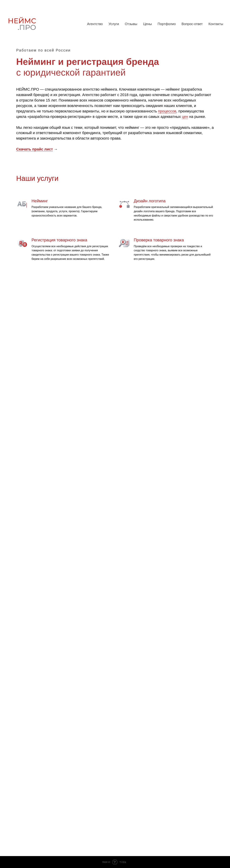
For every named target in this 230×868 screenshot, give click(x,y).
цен (185, 117)
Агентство (95, 24)
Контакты (216, 24)
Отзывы (131, 24)
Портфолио (167, 24)
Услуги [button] (114, 24)
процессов (167, 111)
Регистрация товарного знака (59, 240)
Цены (147, 24)
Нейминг (40, 201)
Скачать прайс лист (34, 149)
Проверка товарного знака (159, 240)
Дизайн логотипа (150, 201)
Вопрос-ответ (192, 24)
